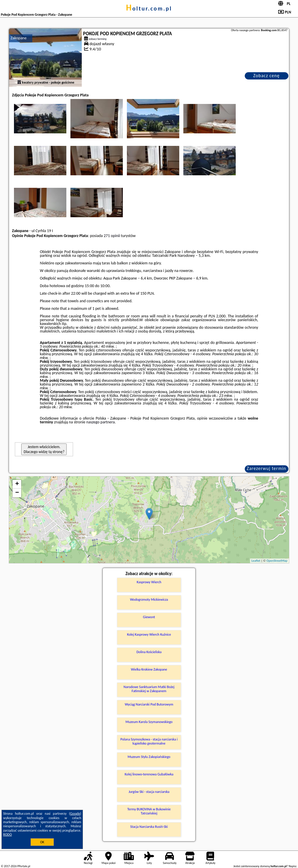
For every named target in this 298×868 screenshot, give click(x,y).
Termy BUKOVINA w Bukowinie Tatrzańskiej (149, 811)
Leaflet (256, 561)
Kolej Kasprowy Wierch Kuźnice (149, 634)
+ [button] (17, 484)
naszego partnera (100, 422)
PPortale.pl (24, 866)
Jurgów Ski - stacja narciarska (149, 792)
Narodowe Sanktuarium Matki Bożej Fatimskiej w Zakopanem (149, 689)
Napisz (293, 866)
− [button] (17, 493)
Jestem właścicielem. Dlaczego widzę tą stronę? (44, 449)
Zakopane (18, 38)
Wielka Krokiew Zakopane (149, 669)
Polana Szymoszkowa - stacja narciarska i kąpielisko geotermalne (149, 741)
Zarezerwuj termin (267, 468)
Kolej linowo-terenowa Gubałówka (149, 774)
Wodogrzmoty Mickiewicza (149, 600)
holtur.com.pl (149, 8)
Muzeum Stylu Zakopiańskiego (149, 757)
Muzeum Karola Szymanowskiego (149, 722)
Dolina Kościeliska (149, 652)
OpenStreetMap (277, 561)
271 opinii (112, 236)
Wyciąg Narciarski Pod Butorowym (149, 704)
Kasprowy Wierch (149, 582)
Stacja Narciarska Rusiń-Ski (149, 827)
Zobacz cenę (266, 76)
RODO (8, 835)
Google (75, 814)
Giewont (149, 617)
